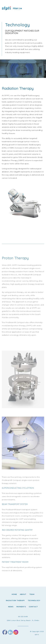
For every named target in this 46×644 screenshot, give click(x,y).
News (11, 607)
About (23, 594)
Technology (34, 600)
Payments (21, 607)
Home (14, 594)
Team (32, 594)
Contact (33, 607)
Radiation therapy (15, 600)
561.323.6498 (23, 617)
